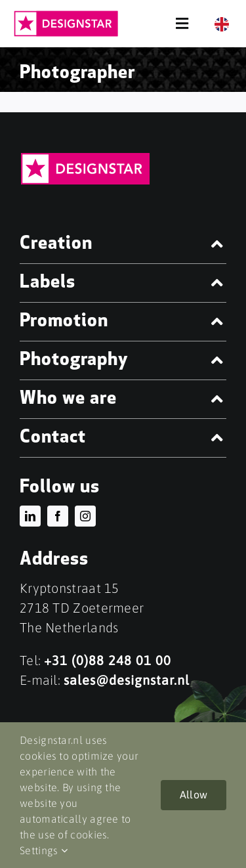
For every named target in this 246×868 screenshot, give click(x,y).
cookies (89, 835)
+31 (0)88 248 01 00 (108, 660)
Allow (194, 794)
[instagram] (85, 516)
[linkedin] (30, 516)
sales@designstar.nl (127, 680)
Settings (44, 850)
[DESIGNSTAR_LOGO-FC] (66, 16)
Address (54, 560)
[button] (123, 244)
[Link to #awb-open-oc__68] (182, 24)
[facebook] (58, 516)
